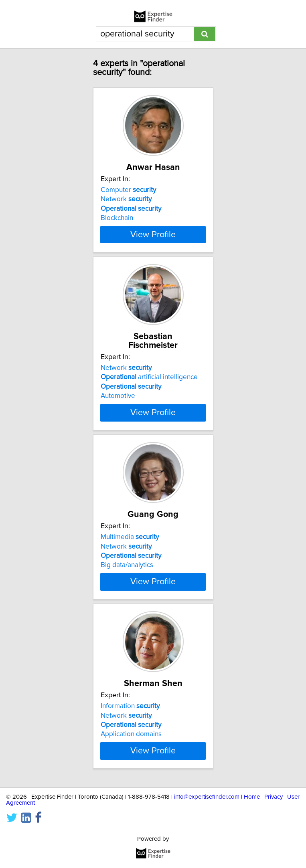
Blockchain (117, 227)
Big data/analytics (127, 583)
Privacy (274, 823)
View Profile (153, 243)
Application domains (131, 761)
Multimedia (130, 555)
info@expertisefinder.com (207, 823)
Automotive (118, 405)
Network (126, 208)
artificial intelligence (149, 386)
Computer (128, 199)
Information (130, 733)
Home (252, 823)
